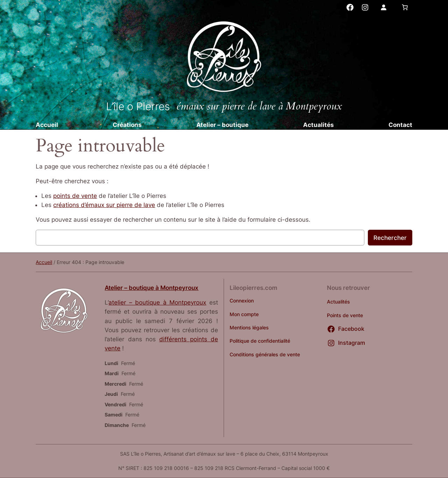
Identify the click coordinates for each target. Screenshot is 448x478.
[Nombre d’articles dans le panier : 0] (405, 7)
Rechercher (390, 238)
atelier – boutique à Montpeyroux (157, 302)
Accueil (44, 262)
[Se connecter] (383, 7)
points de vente (75, 196)
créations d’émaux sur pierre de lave (104, 205)
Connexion (242, 301)
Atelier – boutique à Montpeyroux (152, 288)
